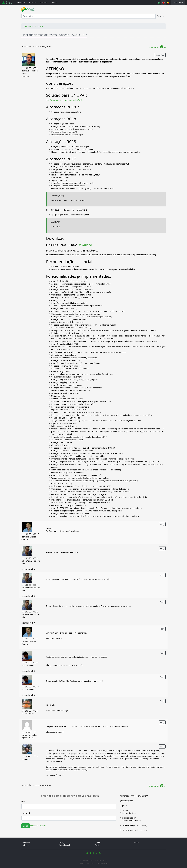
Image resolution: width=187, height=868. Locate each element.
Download (85, 245)
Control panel (178, 3)
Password (26, 813)
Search (161, 16)
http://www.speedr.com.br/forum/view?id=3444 (66, 100)
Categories (28, 26)
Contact (53, 3)
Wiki (97, 845)
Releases (39, 26)
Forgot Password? (38, 826)
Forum (98, 842)
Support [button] (33, 3)
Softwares (26, 842)
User (23, 801)
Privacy (61, 842)
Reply (162, 524)
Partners (44, 3)
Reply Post (160, 55)
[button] (22, 3)
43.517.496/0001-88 (101, 863)
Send (26, 826)
